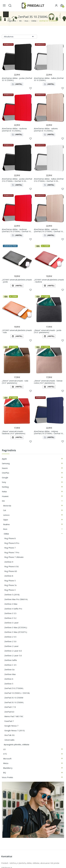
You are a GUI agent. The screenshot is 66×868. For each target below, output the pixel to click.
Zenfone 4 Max (11, 604)
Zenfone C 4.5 (10, 665)
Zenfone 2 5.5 (10, 637)
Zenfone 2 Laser (12, 646)
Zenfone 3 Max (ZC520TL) (16, 632)
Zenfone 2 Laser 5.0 (13, 656)
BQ (5, 773)
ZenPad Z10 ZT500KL (14, 688)
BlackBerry (8, 768)
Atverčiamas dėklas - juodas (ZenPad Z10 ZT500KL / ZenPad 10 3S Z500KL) (17, 180)
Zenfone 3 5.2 (10, 618)
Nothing (5, 487)
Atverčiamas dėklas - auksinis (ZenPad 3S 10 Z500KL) (46, 130)
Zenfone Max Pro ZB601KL (16, 599)
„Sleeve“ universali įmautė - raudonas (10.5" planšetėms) (14, 433)
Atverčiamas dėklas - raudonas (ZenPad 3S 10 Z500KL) (14, 130)
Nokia (4, 492)
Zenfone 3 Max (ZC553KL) (16, 628)
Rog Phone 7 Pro (12, 553)
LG (4, 749)
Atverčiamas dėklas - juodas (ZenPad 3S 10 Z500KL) (17, 79)
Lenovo (6, 515)
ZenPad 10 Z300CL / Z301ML (17, 693)
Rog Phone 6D (11, 571)
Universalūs (9, 740)
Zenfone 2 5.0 (10, 642)
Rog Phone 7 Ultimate (14, 557)
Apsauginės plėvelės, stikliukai (16, 745)
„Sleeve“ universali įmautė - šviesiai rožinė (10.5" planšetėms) (48, 382)
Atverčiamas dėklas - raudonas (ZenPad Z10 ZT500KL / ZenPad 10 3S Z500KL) (16, 230)
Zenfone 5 (9, 684)
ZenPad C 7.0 (10, 707)
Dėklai (6, 534)
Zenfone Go (9, 670)
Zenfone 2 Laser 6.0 (13, 651)
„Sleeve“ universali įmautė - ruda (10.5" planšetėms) (15, 382)
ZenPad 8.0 (9, 712)
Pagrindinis (9, 451)
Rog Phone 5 (10, 581)
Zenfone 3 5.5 (10, 613)
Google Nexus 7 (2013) (15, 731)
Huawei (5, 496)
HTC (5, 754)
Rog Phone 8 (10, 538)
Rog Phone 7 (10, 548)
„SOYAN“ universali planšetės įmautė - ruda (17, 331)
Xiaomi (5, 468)
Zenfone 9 (9, 562)
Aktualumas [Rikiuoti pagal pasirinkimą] (19, 37)
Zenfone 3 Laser (12, 623)
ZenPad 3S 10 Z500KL (14, 702)
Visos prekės (7, 777)
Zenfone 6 (9, 679)
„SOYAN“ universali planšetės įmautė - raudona (49, 281)
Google (5, 478)
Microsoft (7, 759)
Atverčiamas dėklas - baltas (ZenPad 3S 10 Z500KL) (49, 79)
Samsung (6, 463)
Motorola (7, 506)
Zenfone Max (10, 674)
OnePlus (6, 473)
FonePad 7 (9, 721)
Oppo (6, 520)
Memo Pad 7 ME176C (14, 716)
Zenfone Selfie (11, 660)
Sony (4, 482)
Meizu (6, 763)
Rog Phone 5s (10, 585)
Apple (4, 459)
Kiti (3, 501)
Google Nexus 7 (11, 726)
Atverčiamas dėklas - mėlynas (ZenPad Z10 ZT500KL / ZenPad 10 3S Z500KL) (48, 433)
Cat (5, 510)
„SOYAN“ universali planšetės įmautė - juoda (17, 281)
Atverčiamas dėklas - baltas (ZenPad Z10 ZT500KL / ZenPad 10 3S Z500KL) (49, 180)
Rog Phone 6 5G (12, 567)
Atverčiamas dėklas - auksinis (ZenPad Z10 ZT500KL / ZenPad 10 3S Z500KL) (48, 230)
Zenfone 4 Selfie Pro (13, 609)
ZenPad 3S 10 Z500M (14, 698)
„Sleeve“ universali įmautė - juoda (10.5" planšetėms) (48, 331)
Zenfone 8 (9, 576)
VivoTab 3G (9, 735)
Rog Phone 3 (10, 590)
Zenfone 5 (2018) (12, 595)
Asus (5, 529)
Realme (6, 524)
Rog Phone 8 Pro (12, 543)
